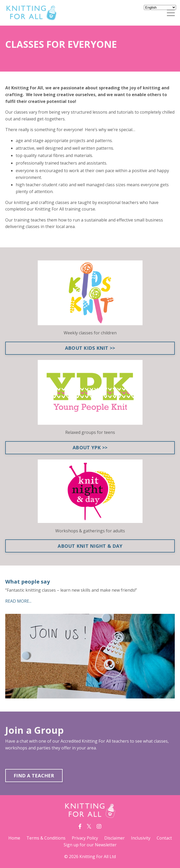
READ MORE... (18, 601)
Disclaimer (114, 838)
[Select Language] (160, 7)
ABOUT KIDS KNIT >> (90, 348)
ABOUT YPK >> (90, 447)
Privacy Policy (85, 838)
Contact (164, 838)
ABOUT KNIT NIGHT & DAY (90, 546)
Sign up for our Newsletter (90, 845)
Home (14, 838)
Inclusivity (141, 838)
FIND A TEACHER (34, 776)
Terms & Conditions (46, 838)
